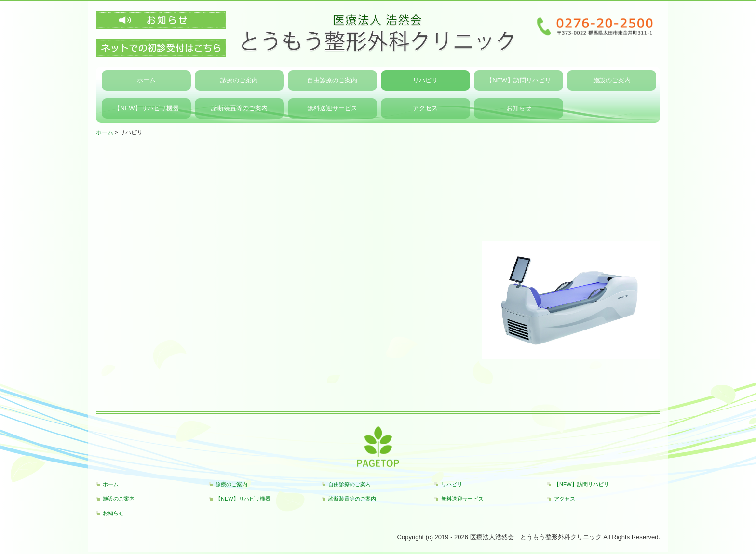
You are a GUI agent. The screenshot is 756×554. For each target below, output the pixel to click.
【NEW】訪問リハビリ (518, 80)
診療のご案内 (239, 80)
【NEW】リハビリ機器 (146, 108)
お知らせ (519, 108)
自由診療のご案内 (332, 80)
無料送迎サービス (332, 108)
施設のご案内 (612, 80)
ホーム (146, 80)
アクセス (425, 108)
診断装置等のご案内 (239, 108)
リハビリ (425, 80)
